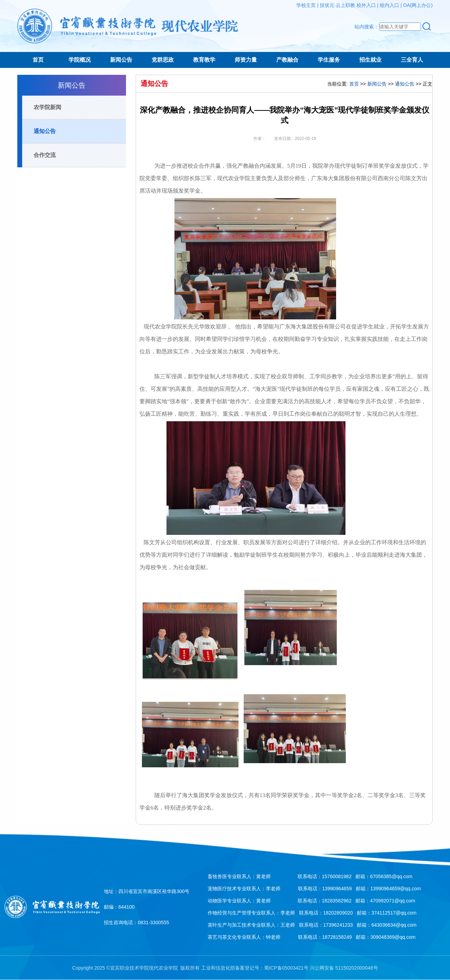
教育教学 (204, 60)
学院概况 (80, 60)
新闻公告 (121, 60)
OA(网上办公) (418, 5)
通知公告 (45, 131)
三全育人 (412, 60)
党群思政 (163, 60)
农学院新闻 (47, 107)
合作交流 (45, 155)
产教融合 (287, 60)
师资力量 (246, 60)
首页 (38, 60)
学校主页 (306, 5)
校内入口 (389, 5)
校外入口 (366, 5)
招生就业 (370, 60)
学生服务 (329, 60)
